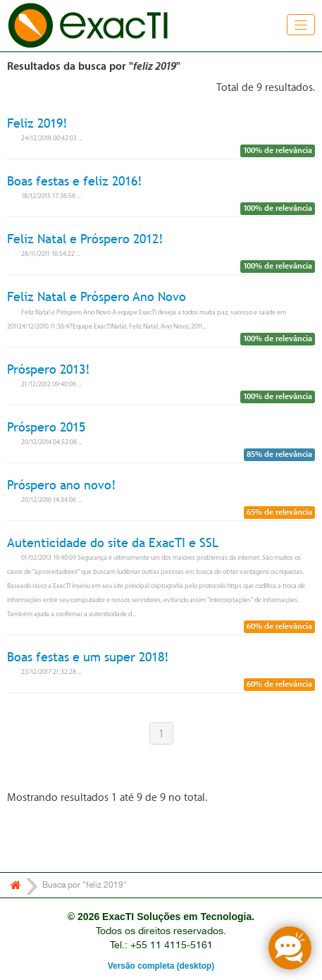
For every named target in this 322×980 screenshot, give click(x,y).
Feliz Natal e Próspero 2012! (85, 239)
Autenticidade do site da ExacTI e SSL (113, 543)
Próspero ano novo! (62, 485)
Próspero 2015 (46, 427)
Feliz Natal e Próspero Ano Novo (97, 297)
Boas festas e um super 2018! (88, 657)
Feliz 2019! (37, 123)
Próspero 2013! (49, 369)
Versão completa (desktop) (161, 966)
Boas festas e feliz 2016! (75, 181)
